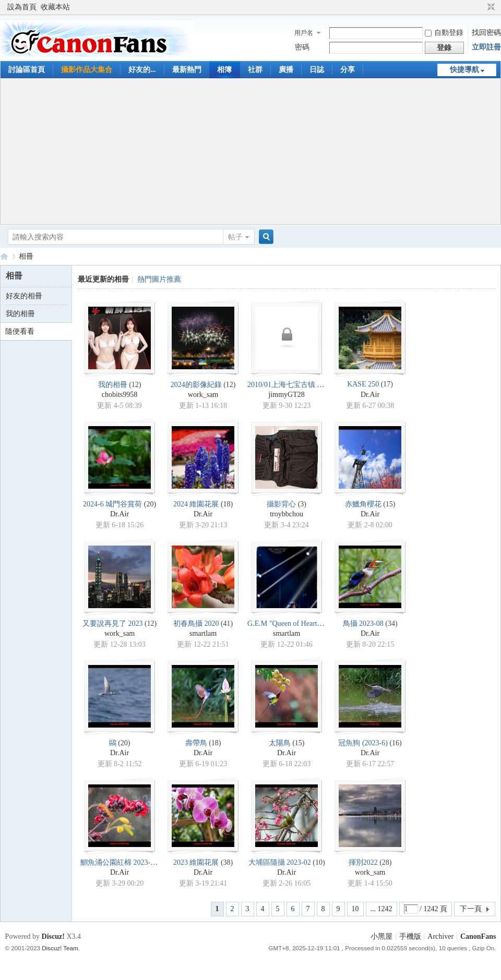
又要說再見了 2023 (113, 624)
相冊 (26, 256)
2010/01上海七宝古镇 (281, 385)
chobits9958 (120, 395)
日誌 (317, 70)
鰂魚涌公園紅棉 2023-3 (117, 862)
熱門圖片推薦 (159, 279)
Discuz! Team (60, 948)
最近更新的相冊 (103, 279)
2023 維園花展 (196, 862)
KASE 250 (363, 384)
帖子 (235, 237)
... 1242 (381, 909)
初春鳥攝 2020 (196, 624)
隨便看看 (20, 331)
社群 (255, 70)
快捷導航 (464, 70)
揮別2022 (363, 862)
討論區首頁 (27, 70)
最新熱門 (187, 70)
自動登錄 (444, 33)
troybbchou (287, 514)
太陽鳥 (280, 743)
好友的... (142, 70)
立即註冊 (486, 47)
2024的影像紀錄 (196, 385)
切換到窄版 (490, 7)
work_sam (203, 395)
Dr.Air (370, 395)
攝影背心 (281, 504)
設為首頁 (22, 7)
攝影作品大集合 (87, 70)
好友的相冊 (24, 296)
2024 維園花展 (196, 504)
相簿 (224, 70)
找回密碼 (486, 33)
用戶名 (304, 33)
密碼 (302, 47)
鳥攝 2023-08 (363, 624)
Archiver (440, 936)
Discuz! (53, 936)
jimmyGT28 (286, 395)
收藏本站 (55, 7)
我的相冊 (20, 314)
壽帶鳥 (196, 743)
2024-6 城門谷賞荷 (112, 504)
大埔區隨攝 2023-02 (280, 862)
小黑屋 (381, 936)
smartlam (203, 633)
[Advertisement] (251, 151)
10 (355, 909)
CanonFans (4, 256)
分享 (348, 70)
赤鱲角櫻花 (363, 504)
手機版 (410, 936)
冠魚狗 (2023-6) (363, 743)
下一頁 (471, 909)
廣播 (286, 70)
